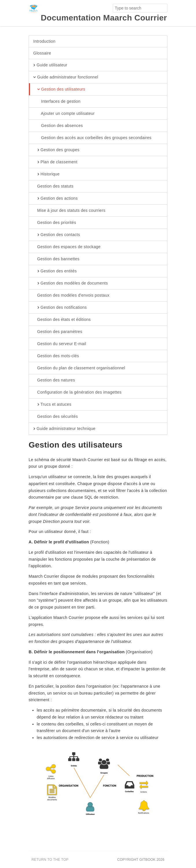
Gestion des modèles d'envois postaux (71, 295)
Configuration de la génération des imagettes (77, 392)
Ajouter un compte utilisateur (64, 114)
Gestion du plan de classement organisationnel (79, 368)
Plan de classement (55, 162)
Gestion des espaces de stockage (67, 247)
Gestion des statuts (53, 186)
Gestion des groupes (56, 150)
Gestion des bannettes (56, 259)
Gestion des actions (56, 199)
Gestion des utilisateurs (59, 89)
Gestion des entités (55, 271)
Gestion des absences (58, 126)
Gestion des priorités (55, 223)
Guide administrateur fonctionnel (66, 77)
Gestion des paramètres (58, 332)
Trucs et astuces (52, 405)
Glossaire (42, 53)
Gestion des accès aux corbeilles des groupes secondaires (92, 138)
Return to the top (50, 860)
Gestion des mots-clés (56, 356)
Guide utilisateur (50, 65)
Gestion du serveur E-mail (60, 344)
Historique (46, 174)
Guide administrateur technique (64, 429)
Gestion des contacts (57, 235)
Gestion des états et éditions (62, 320)
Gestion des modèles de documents (71, 283)
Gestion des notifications (60, 308)
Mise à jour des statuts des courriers (69, 211)
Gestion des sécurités (56, 417)
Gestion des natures (54, 380)
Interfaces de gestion (57, 102)
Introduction (44, 41)
